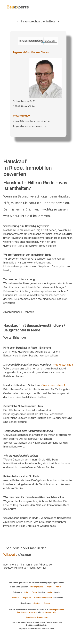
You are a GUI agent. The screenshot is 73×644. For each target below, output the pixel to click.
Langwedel (26, 598)
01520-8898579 (21, 116)
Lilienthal (37, 603)
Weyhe (50, 587)
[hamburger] (67, 7)
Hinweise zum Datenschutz (36, 617)
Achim (58, 587)
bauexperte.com (57, 610)
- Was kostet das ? (38, 365)
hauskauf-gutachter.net (27, 612)
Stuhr (50, 592)
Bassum (47, 603)
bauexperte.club (49, 612)
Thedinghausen (37, 587)
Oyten (34, 592)
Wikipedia (11, 555)
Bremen (15, 598)
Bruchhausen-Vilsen (43, 598)
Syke (26, 592)
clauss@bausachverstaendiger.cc (31, 121)
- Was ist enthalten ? (34, 385)
